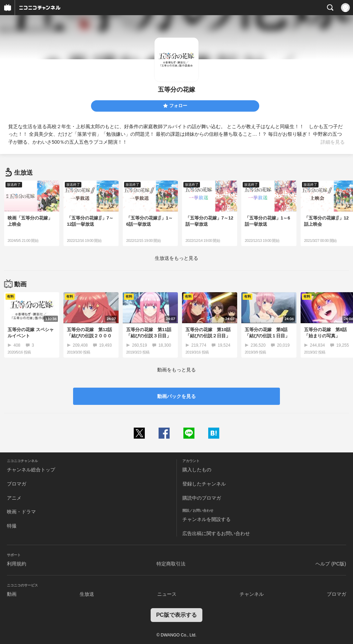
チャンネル (252, 594)
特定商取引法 (171, 564)
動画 (12, 594)
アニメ (14, 498)
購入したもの (197, 470)
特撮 (12, 526)
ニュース (167, 594)
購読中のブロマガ (202, 498)
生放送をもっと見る (176, 258)
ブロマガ (17, 484)
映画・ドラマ (21, 512)
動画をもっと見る (176, 370)
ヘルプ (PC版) (331, 564)
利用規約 (17, 564)
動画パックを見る (176, 396)
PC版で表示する (176, 615)
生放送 (87, 594)
